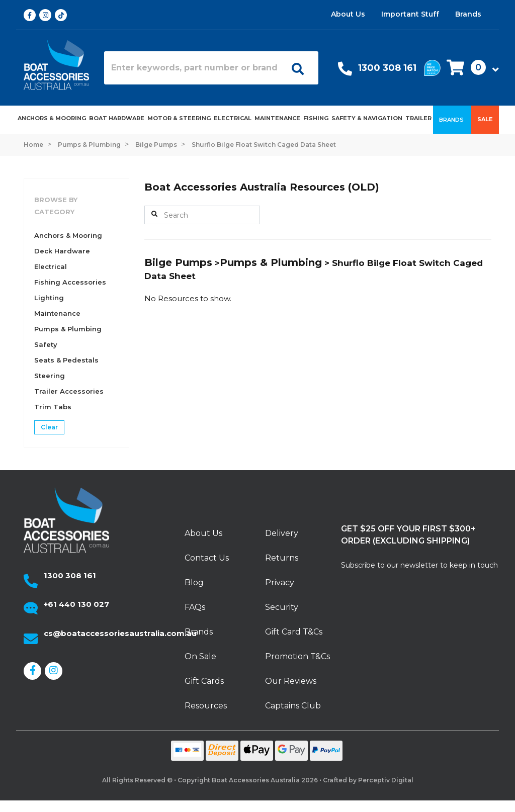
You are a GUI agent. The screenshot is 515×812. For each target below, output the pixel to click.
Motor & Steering (179, 118)
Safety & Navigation (367, 118)
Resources (206, 706)
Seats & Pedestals (66, 360)
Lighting (49, 298)
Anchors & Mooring (52, 118)
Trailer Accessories (69, 391)
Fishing (316, 118)
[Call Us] (345, 71)
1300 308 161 (387, 68)
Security (282, 607)
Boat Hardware (117, 118)
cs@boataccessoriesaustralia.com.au (120, 633)
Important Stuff (410, 14)
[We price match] (432, 67)
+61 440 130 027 (76, 604)
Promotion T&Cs (297, 656)
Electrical (233, 118)
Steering (50, 376)
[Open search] (298, 68)
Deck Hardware (62, 251)
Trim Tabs (53, 407)
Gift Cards (204, 681)
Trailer (418, 118)
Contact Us (207, 558)
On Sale (200, 656)
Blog (194, 582)
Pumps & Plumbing (68, 329)
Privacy (280, 582)
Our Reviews (291, 681)
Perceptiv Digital (386, 780)
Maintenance (277, 118)
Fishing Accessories (70, 282)
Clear (49, 427)
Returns (282, 558)
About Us (348, 14)
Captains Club (293, 706)
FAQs (195, 607)
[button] (470, 68)
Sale (485, 119)
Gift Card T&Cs (294, 632)
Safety (46, 344)
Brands (468, 14)
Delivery (282, 533)
